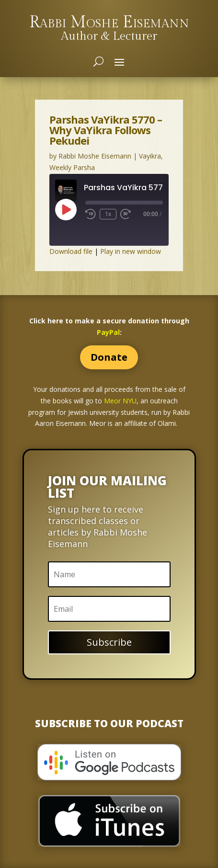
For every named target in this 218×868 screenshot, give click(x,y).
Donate (109, 357)
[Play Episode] (66, 209)
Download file (71, 251)
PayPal (108, 332)
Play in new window (131, 251)
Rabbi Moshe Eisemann (95, 156)
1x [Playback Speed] (108, 214)
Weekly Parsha (72, 167)
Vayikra (150, 156)
